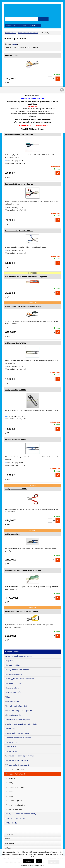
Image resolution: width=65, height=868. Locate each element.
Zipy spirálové (12, 751)
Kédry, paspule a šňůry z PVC (18, 670)
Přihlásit (22, 26)
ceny (22, 44)
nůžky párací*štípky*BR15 (15, 439)
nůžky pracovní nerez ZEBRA (16, 489)
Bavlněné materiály (14, 674)
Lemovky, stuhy (13, 688)
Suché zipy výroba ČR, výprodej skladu (22, 724)
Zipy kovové (11, 747)
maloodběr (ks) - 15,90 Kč (15, 369)
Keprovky (10, 661)
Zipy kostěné (11, 742)
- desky (11, 796)
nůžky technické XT (13, 534)
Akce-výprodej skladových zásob (19, 656)
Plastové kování (13, 701)
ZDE (43, 865)
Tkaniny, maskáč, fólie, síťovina (19, 738)
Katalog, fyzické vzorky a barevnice (20, 679)
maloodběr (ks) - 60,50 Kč (15, 163)
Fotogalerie (10, 843)
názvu (15, 44)
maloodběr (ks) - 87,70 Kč (15, 210)
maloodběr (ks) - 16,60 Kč (15, 419)
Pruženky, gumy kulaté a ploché (19, 710)
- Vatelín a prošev (15, 809)
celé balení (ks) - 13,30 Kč (15, 416)
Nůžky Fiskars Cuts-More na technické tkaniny (23, 306)
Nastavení (29, 861)
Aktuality (9, 848)
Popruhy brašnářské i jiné (17, 706)
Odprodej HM (12, 823)
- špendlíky (12, 778)
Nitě (8, 697)
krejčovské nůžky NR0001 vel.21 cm (19, 134)
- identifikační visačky (16, 805)
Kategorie (11, 26)
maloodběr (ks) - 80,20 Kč (15, 253)
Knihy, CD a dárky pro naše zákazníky (21, 814)
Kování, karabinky (13, 665)
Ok (39, 861)
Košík (32, 26)
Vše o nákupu (11, 834)
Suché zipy (11, 729)
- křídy (10, 783)
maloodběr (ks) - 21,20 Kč (15, 465)
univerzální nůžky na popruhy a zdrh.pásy (22, 611)
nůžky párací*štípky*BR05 (15, 390)
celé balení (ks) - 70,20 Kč (15, 208)
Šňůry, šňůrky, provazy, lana (18, 733)
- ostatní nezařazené (16, 769)
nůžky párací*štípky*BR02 (15, 343)
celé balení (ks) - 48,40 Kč (15, 161)
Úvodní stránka (11, 33)
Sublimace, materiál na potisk (18, 720)
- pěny (10, 792)
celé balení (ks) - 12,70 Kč (15, 367)
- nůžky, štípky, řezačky (17, 774)
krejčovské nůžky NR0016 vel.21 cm (19, 231)
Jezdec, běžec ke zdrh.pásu (17, 760)
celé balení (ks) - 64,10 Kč (15, 250)
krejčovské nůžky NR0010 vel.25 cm (19, 184)
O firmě (8, 839)
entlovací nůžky (11, 55)
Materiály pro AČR (14, 692)
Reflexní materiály (14, 715)
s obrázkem (34, 48)
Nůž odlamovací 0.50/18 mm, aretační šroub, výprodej (26, 277)
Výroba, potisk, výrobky (16, 818)
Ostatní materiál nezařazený (28, 33)
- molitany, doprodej (16, 787)
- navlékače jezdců (15, 800)
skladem (23, 48)
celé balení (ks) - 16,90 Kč (15, 463)
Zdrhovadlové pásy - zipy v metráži (20, 756)
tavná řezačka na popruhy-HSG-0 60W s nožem (23, 570)
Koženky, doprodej (14, 683)
